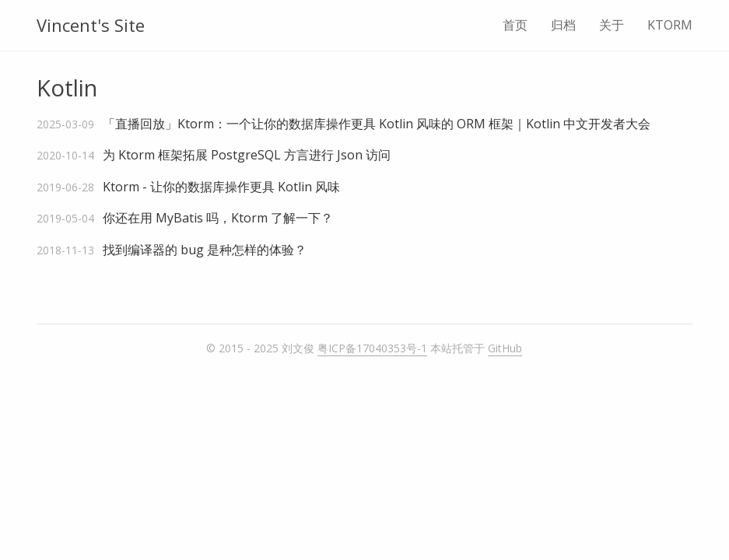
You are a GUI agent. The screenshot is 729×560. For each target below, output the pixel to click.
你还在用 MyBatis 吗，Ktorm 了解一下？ (218, 218)
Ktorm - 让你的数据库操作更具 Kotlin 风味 (221, 187)
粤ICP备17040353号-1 (372, 348)
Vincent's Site (91, 25)
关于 (612, 25)
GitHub (505, 348)
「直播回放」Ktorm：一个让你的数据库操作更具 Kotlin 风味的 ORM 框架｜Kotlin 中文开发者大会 (377, 124)
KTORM (670, 25)
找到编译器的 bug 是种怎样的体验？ (205, 250)
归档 (563, 25)
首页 (515, 25)
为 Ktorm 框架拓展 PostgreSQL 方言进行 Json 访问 (247, 155)
